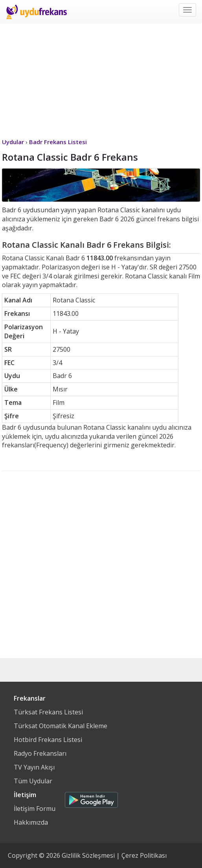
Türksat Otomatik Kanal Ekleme (61, 726)
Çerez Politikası (144, 855)
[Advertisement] (101, 79)
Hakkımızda (31, 822)
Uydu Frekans (36, 12)
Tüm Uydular (33, 781)
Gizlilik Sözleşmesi (88, 855)
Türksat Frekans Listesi (48, 712)
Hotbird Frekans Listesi (48, 740)
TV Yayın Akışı (34, 767)
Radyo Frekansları (40, 753)
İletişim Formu (35, 809)
